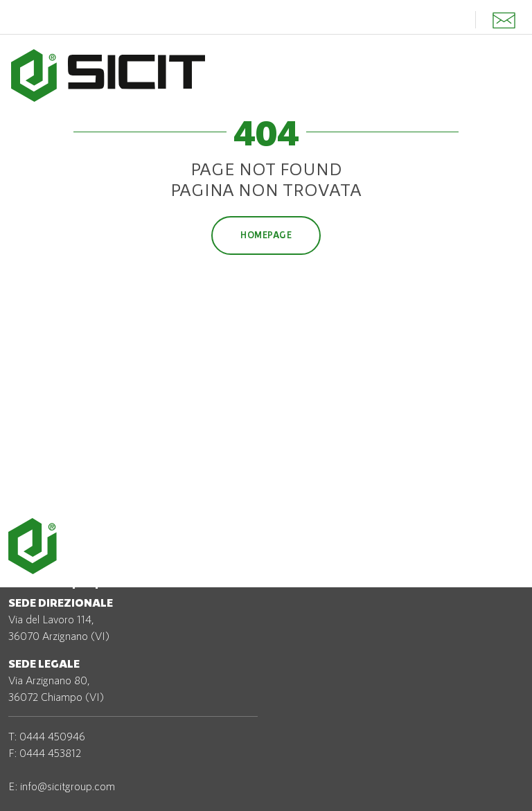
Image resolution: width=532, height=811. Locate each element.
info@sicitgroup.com (68, 786)
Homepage (266, 235)
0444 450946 (52, 736)
